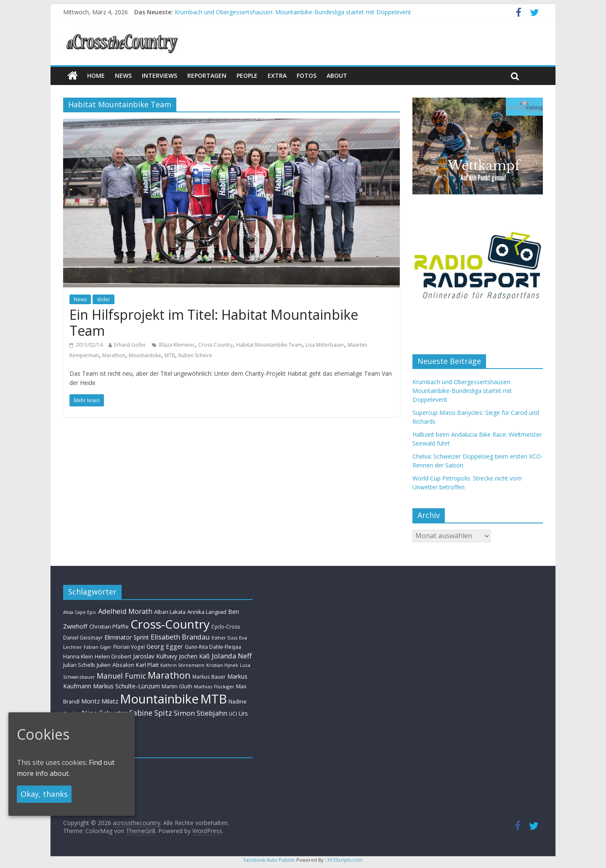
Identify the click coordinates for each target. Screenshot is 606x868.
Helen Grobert (113, 656)
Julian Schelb (79, 665)
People (247, 76)
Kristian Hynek (222, 665)
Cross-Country (215, 345)
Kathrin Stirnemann (182, 665)
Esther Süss (225, 638)
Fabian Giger (98, 647)
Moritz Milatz (100, 701)
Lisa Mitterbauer (325, 345)
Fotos (307, 76)
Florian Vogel (129, 647)
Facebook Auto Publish (269, 860)
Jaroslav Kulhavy (155, 656)
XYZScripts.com (345, 860)
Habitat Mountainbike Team (269, 345)
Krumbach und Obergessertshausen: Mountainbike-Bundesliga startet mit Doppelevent (293, 12)
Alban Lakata (170, 612)
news (123, 76)
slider (104, 299)
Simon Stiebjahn (201, 713)
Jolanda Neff (232, 656)
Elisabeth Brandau (180, 637)
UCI (233, 714)
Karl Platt (147, 665)
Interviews (159, 76)
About (337, 76)
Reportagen (207, 76)
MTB (170, 355)
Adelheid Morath (125, 611)
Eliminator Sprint (127, 637)
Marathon (114, 355)
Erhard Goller (130, 345)
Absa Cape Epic (80, 612)
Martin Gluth (177, 686)
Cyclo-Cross (226, 627)
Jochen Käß (194, 656)
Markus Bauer (209, 677)
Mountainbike (145, 355)
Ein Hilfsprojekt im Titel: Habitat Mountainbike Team (214, 323)
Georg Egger (165, 646)
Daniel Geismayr (83, 637)
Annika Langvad (207, 612)
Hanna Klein (78, 657)
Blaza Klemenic (177, 345)
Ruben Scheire (195, 355)
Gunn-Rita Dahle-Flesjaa (213, 647)
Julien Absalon (116, 665)
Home (96, 76)
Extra (277, 76)
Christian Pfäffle (109, 627)
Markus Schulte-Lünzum (126, 686)
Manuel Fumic (121, 676)
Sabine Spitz (151, 713)
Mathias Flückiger (214, 686)
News (80, 299)
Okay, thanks (44, 794)
